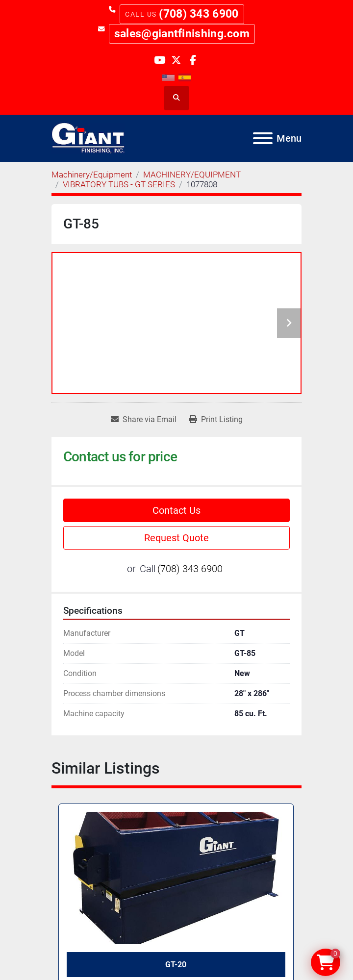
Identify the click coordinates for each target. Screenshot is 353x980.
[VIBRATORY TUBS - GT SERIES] (119, 184)
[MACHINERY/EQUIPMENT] (192, 175)
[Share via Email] (144, 420)
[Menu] (263, 138)
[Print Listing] (216, 420)
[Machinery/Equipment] (92, 175)
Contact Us (176, 510)
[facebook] (193, 60)
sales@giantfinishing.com (182, 34)
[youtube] (160, 60)
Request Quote (176, 538)
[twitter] (176, 60)
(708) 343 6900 (199, 14)
